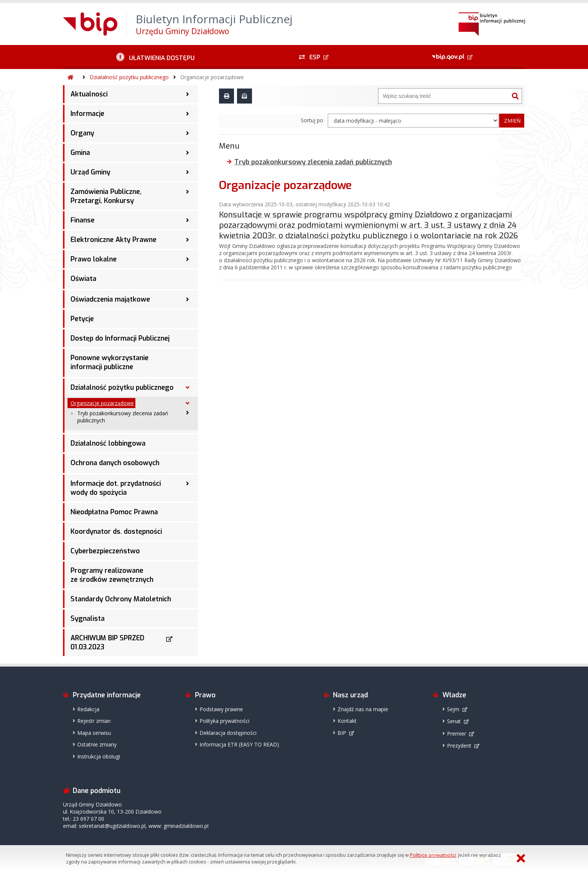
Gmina (80, 153)
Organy (82, 133)
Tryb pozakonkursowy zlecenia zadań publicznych (123, 417)
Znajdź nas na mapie (363, 709)
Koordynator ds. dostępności (116, 532)
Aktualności (89, 94)
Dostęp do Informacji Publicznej (120, 338)
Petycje (82, 319)
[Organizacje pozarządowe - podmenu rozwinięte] (187, 403)
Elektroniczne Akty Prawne (113, 240)
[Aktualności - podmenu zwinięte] (187, 94)
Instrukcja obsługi (99, 756)
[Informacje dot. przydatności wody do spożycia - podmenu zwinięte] (187, 484)
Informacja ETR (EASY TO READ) (239, 744)
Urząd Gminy (90, 172)
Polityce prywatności (433, 855)
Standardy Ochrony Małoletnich (121, 599)
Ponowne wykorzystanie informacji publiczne (109, 362)
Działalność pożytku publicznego (129, 77)
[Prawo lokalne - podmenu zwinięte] (187, 259)
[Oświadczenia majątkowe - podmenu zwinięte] (187, 299)
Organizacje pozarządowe (212, 77)
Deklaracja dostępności (228, 733)
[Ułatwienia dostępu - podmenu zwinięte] (155, 57)
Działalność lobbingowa (108, 443)
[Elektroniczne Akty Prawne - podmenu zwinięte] (187, 240)
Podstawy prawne (221, 709)
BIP (342, 733)
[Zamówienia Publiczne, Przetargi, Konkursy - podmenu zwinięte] (187, 192)
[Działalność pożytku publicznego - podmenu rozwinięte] (187, 387)
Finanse (82, 220)
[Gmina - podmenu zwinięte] (187, 153)
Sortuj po (312, 120)
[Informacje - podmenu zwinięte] (187, 114)
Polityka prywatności (224, 721)
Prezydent (459, 746)
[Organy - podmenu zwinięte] (187, 133)
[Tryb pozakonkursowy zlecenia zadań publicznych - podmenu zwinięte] (187, 413)
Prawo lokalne (94, 259)
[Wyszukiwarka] (444, 96)
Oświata (83, 279)
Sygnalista (88, 619)
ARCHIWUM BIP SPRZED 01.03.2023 (107, 643)
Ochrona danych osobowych (115, 463)
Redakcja (88, 709)
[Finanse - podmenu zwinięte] (187, 220)
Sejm (453, 709)
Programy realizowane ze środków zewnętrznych (112, 575)
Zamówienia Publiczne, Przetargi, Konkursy (106, 196)
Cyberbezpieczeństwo (105, 551)
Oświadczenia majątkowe (110, 299)
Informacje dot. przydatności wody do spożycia (116, 488)
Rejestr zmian (94, 721)
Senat (454, 721)
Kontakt (347, 721)
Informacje (87, 114)
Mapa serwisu (94, 733)
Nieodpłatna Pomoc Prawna (114, 512)
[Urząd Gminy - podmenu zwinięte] (187, 172)
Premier (457, 734)
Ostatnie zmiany (97, 744)
